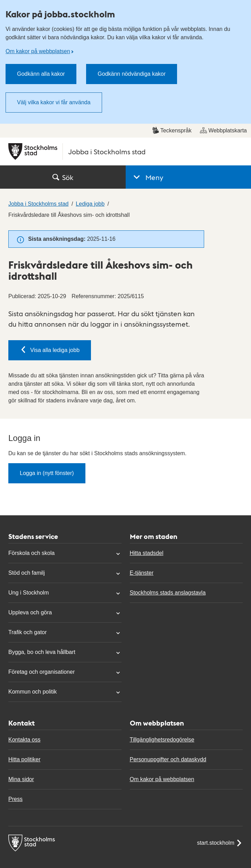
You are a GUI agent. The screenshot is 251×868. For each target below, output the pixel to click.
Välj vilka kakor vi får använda (54, 102)
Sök (63, 177)
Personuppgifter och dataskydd (168, 759)
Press (15, 799)
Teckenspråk (172, 130)
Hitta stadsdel (147, 553)
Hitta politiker (24, 759)
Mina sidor (21, 779)
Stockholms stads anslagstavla (168, 593)
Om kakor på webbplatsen (38, 51)
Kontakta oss (24, 740)
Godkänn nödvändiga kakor (132, 74)
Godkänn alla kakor (41, 74)
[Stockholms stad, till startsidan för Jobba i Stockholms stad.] (125, 152)
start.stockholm (220, 843)
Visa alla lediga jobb (50, 350)
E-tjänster (142, 573)
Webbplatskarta (223, 130)
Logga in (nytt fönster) (47, 473)
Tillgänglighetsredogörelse (162, 740)
